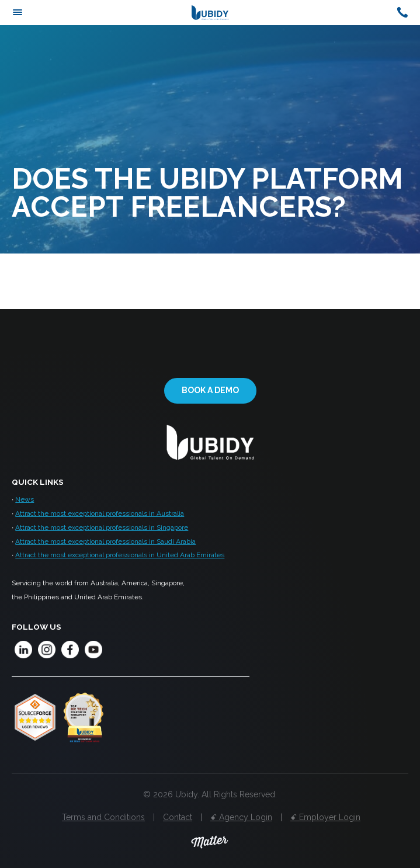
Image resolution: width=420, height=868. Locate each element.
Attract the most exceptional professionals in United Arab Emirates (120, 555)
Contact (178, 817)
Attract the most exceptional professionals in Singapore (102, 527)
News (25, 499)
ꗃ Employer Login (325, 817)
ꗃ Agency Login (241, 817)
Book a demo (210, 390)
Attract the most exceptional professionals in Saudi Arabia (105, 541)
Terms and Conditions (103, 817)
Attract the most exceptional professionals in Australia (100, 513)
